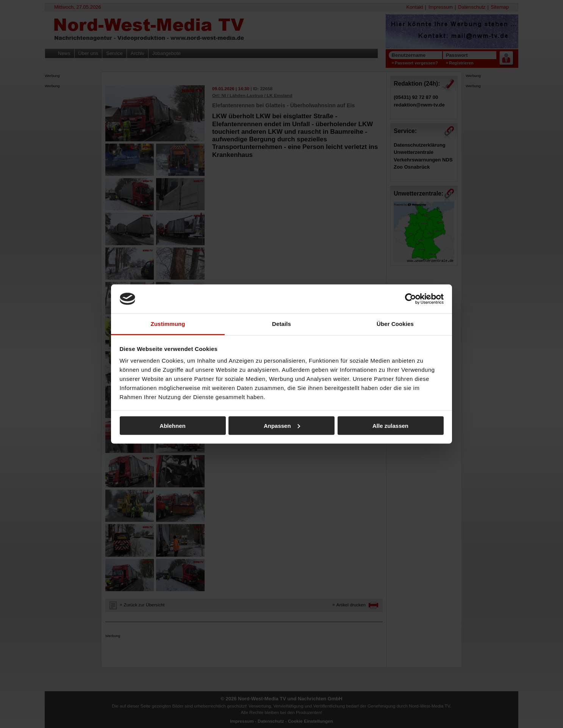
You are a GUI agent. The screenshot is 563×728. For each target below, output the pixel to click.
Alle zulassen (390, 425)
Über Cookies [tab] (395, 324)
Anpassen (282, 425)
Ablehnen (172, 425)
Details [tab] (281, 324)
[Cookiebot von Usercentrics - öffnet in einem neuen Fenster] (411, 299)
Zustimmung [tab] (168, 324)
